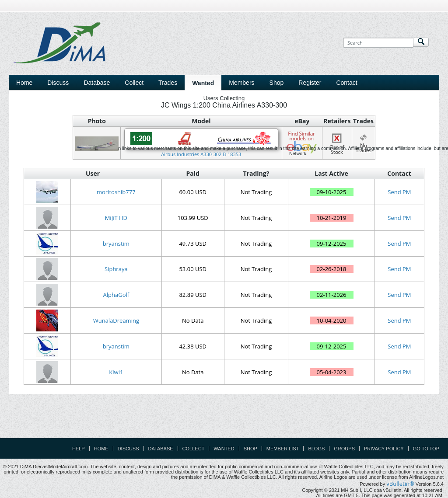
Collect (194, 449)
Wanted (224, 449)
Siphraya (116, 269)
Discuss (58, 83)
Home (24, 83)
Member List (283, 449)
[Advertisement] (224, 418)
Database (161, 449)
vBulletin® (400, 484)
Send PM (399, 192)
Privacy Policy (384, 449)
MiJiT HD (116, 218)
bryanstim (116, 244)
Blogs (316, 449)
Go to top (426, 449)
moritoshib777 (116, 192)
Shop (250, 449)
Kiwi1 (116, 372)
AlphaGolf (116, 295)
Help (79, 449)
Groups (344, 449)
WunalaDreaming (116, 320)
